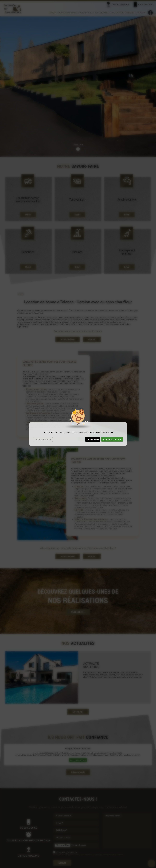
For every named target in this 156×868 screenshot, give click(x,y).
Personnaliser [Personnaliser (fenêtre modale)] (93, 439)
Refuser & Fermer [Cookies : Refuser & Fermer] (43, 439)
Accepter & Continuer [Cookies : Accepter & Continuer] (112, 439)
